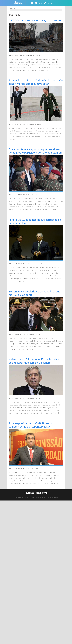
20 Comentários (31, 264)
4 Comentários (31, 398)
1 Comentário (31, 124)
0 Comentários (31, 55)
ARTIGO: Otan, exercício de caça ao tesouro (35, 20)
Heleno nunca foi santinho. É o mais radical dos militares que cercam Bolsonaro (34, 361)
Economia (39, 55)
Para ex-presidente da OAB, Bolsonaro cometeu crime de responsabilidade (31, 425)
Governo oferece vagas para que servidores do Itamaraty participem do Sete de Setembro (36, 151)
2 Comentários (31, 195)
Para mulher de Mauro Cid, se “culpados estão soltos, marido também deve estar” (36, 82)
